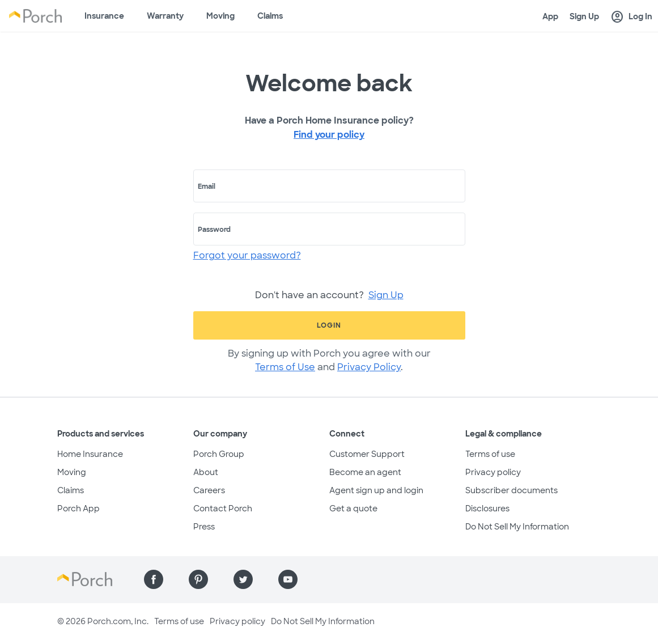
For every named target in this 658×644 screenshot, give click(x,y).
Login (329, 325)
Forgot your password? (247, 255)
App (550, 16)
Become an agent (365, 472)
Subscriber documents (511, 490)
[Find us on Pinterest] (198, 579)
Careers (209, 490)
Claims (270, 16)
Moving (220, 16)
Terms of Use (285, 367)
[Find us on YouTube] (288, 579)
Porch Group (219, 454)
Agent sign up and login (376, 490)
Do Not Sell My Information (517, 527)
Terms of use (490, 454)
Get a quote (353, 509)
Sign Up (584, 16)
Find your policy (329, 135)
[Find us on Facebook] (154, 579)
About (206, 472)
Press (204, 527)
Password (214, 230)
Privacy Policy (369, 367)
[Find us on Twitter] (243, 579)
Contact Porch (223, 509)
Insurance (104, 16)
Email (207, 187)
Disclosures (487, 509)
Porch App (78, 509)
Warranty (165, 16)
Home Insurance (90, 454)
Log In (631, 17)
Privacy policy (493, 472)
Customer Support (367, 454)
